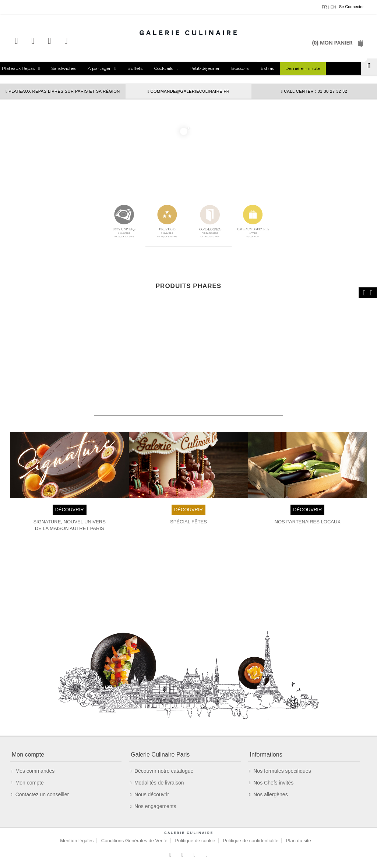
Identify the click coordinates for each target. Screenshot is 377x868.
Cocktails (163, 68)
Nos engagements (155, 806)
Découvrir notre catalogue (164, 771)
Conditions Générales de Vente (134, 841)
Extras (267, 68)
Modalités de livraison (159, 783)
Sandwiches (64, 68)
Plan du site (299, 841)
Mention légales (77, 841)
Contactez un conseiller (42, 794)
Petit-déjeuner (205, 68)
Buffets (135, 68)
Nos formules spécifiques (282, 771)
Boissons (240, 68)
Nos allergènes (270, 794)
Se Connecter (351, 7)
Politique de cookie (195, 841)
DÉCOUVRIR (70, 510)
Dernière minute (303, 68)
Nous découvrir (152, 794)
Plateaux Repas (18, 68)
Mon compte (30, 783)
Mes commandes (35, 771)
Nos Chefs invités (273, 783)
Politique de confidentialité (251, 841)
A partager (99, 68)
